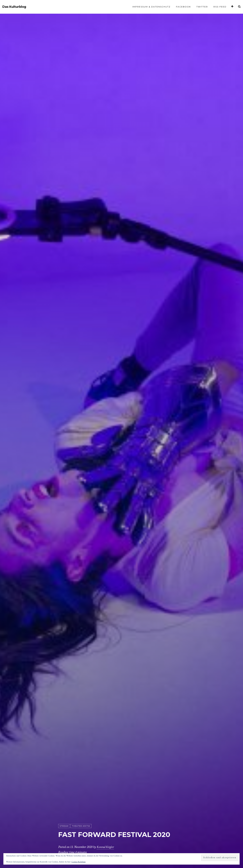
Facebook (183, 7)
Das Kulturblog (14, 7)
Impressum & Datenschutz (151, 7)
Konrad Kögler (106, 847)
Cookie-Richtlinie (78, 862)
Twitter (202, 7)
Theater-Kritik (81, 826)
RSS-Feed (220, 7)
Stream (64, 826)
